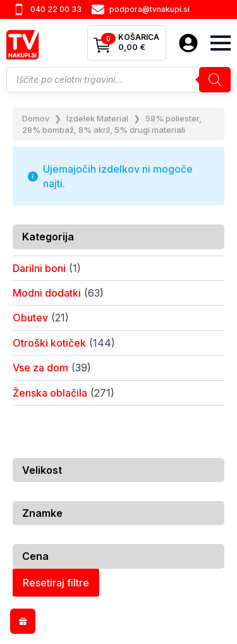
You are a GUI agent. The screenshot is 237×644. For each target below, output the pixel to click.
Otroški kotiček (49, 343)
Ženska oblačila (50, 393)
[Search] (215, 80)
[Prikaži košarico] (127, 43)
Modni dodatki (47, 293)
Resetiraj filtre (56, 583)
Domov (36, 118)
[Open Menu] (221, 43)
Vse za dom (40, 368)
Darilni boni (39, 268)
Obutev (30, 318)
